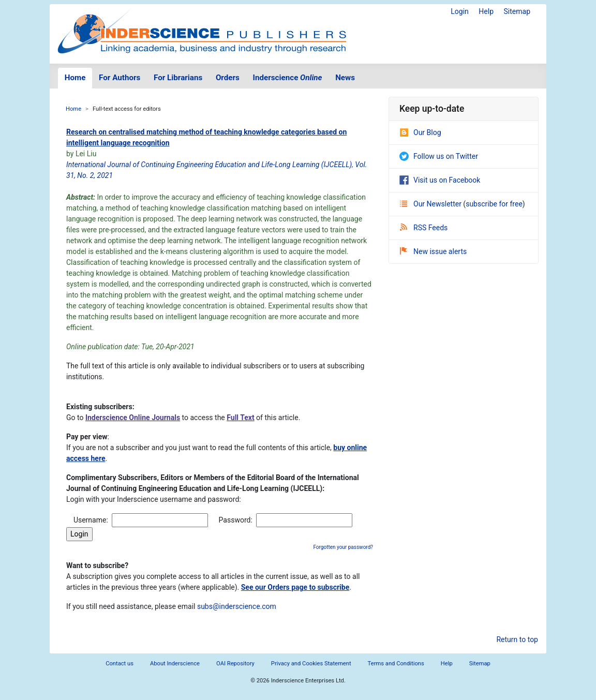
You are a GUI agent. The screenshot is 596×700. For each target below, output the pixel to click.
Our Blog (420, 132)
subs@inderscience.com (237, 606)
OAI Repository (235, 664)
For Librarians (178, 78)
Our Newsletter (431, 204)
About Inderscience (175, 664)
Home (75, 78)
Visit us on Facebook (440, 180)
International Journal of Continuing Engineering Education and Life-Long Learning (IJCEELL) (209, 165)
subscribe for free (494, 204)
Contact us (120, 664)
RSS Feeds (424, 228)
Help (486, 11)
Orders (228, 78)
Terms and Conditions (396, 664)
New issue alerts (433, 251)
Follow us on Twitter (439, 156)
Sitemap (517, 11)
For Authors (120, 78)
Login (460, 11)
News (345, 78)
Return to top (517, 639)
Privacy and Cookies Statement (311, 664)
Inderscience (288, 78)
